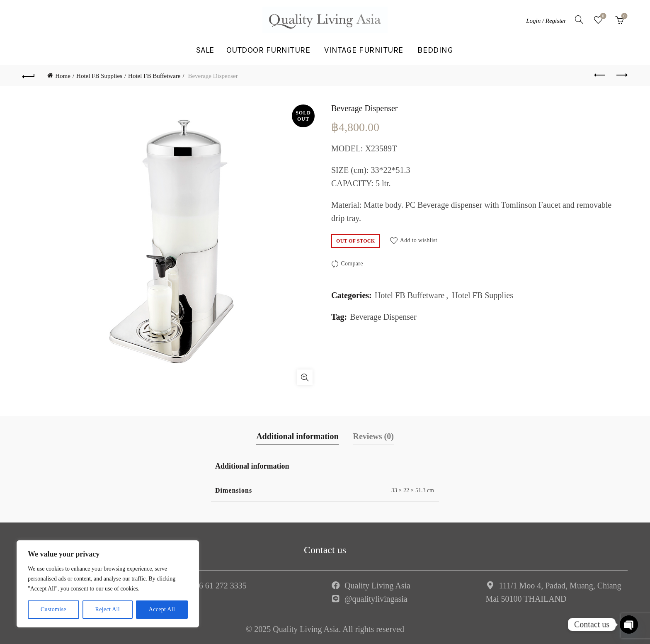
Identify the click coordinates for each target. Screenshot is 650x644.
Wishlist (602, 16)
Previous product (600, 75)
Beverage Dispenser (383, 317)
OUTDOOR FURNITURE (268, 50)
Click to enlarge (305, 377)
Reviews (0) (374, 436)
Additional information (297, 436)
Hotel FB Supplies (99, 76)
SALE (205, 50)
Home (63, 76)
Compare (352, 264)
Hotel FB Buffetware (154, 76)
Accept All (162, 609)
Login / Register (546, 21)
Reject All (108, 609)
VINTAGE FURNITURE (364, 50)
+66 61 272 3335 (218, 586)
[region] (108, 584)
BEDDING (435, 50)
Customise (53, 609)
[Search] (579, 19)
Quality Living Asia (377, 586)
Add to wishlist (419, 240)
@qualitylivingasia (376, 599)
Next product (621, 75)
